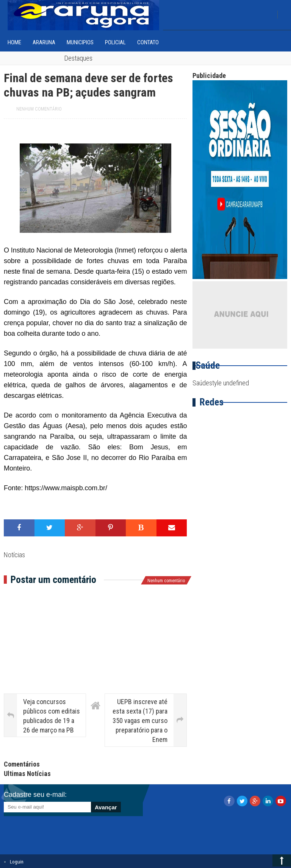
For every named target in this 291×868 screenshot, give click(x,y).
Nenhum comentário (39, 109)
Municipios (80, 42)
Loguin (17, 862)
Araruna (44, 42)
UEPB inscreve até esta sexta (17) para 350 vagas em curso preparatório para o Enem (140, 721)
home (14, 42)
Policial (115, 42)
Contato (148, 42)
